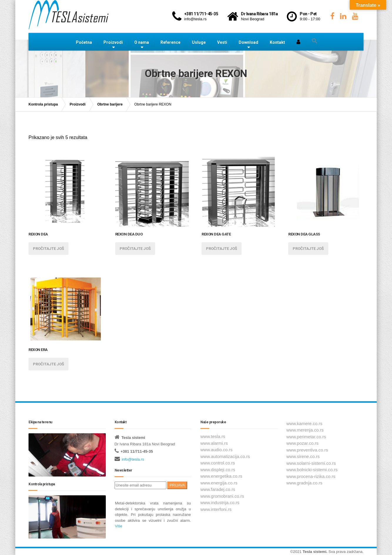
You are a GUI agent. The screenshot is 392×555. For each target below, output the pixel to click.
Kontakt (277, 42)
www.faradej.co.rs (218, 489)
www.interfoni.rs (216, 509)
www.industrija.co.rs (220, 503)
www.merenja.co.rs (305, 430)
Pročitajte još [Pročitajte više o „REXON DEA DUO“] (135, 249)
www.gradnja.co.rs (305, 483)
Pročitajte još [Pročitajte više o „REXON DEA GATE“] (222, 249)
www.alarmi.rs (214, 443)
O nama (142, 42)
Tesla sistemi (315, 552)
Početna (84, 42)
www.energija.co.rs (219, 483)
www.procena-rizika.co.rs (311, 476)
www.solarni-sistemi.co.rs (311, 463)
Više (119, 526)
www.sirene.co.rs (303, 456)
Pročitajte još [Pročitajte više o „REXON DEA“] (48, 249)
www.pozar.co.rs (303, 443)
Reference (170, 42)
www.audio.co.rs (216, 450)
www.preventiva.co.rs (307, 450)
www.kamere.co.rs (305, 423)
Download (248, 42)
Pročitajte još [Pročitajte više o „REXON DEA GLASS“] (308, 249)
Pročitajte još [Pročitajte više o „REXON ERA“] (48, 364)
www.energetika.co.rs (221, 476)
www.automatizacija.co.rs (225, 456)
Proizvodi (113, 42)
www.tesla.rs (213, 436)
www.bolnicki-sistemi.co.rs (312, 470)
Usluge (199, 42)
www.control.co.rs (218, 463)
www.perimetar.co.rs (306, 437)
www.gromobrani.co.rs (222, 496)
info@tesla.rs (133, 459)
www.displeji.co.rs (218, 470)
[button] (315, 41)
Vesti (222, 42)
